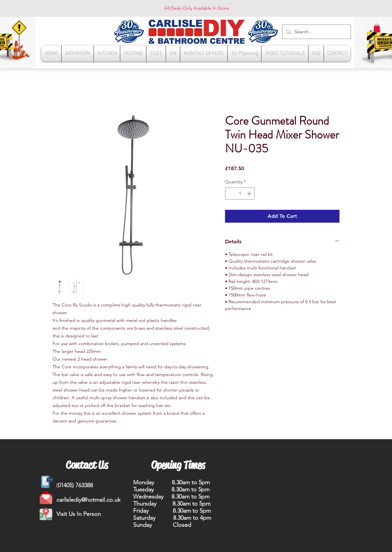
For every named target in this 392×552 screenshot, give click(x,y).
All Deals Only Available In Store (196, 8)
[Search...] (316, 32)
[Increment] (250, 194)
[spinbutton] (240, 194)
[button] (377, 28)
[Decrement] (230, 194)
